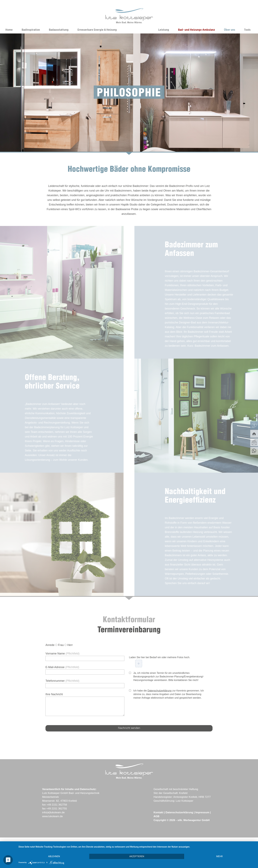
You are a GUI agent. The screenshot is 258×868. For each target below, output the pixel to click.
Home (9, 30)
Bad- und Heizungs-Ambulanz (197, 30)
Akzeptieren (137, 856)
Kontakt (158, 812)
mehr (219, 856)
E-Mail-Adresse (62, 667)
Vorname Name (62, 654)
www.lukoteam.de (52, 816)
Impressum (202, 812)
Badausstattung (59, 30)
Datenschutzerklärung (160, 691)
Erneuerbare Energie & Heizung (97, 30)
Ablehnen (54, 856)
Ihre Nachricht (54, 694)
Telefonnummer (62, 681)
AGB (156, 816)
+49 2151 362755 (57, 809)
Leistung (164, 30)
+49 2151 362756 (57, 805)
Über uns (230, 30)
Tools (247, 30)
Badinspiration (31, 30)
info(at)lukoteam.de (53, 812)
